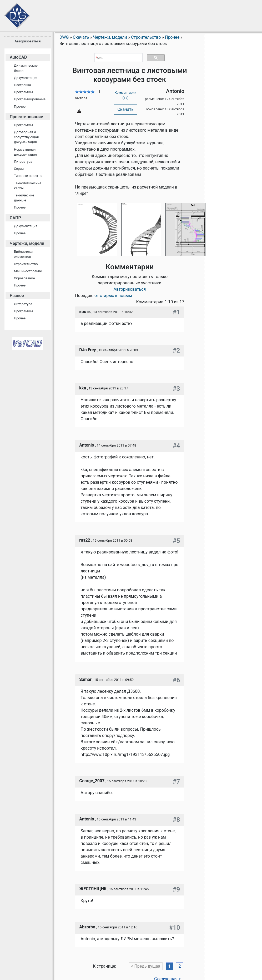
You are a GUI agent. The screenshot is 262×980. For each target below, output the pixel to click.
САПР (15, 218)
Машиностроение (28, 271)
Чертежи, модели (27, 243)
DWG (64, 37)
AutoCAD (18, 57)
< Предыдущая (146, 966)
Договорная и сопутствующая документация (26, 137)
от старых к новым (113, 296)
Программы (23, 92)
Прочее (20, 107)
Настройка (22, 85)
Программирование (30, 99)
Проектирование (26, 117)
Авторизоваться (27, 41)
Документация (26, 78)
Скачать (125, 109)
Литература (23, 162)
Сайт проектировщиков (13, 13)
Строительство (26, 264)
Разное (17, 296)
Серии (19, 169)
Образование (24, 278)
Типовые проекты (28, 176)
